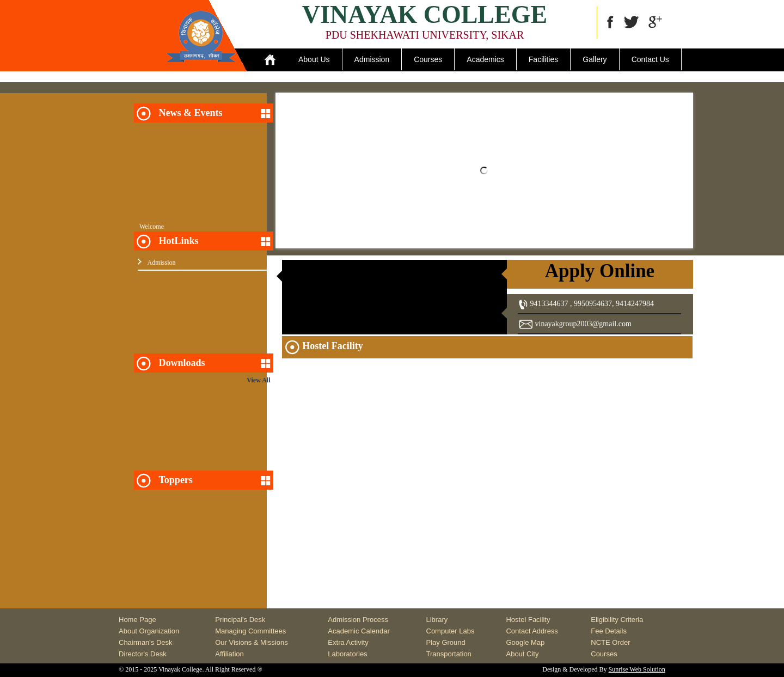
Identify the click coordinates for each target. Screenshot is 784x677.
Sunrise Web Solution (637, 669)
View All (258, 380)
